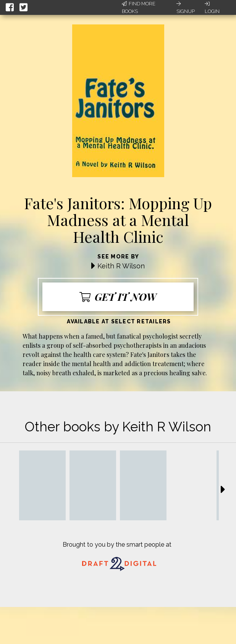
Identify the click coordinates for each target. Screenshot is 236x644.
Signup (186, 8)
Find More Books (139, 7)
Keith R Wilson (121, 266)
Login (212, 8)
